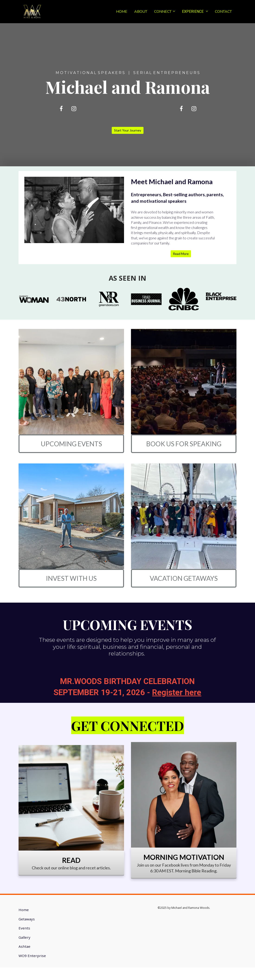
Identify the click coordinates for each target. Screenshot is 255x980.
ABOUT (141, 12)
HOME (122, 12)
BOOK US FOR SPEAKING (184, 444)
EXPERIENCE (193, 11)
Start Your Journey (128, 130)
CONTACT (223, 12)
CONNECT (163, 12)
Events (24, 928)
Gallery (24, 937)
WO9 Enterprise (32, 956)
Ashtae (24, 946)
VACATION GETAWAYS (184, 578)
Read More (181, 254)
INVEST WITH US (71, 578)
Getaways (27, 919)
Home (24, 910)
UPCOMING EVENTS (71, 444)
